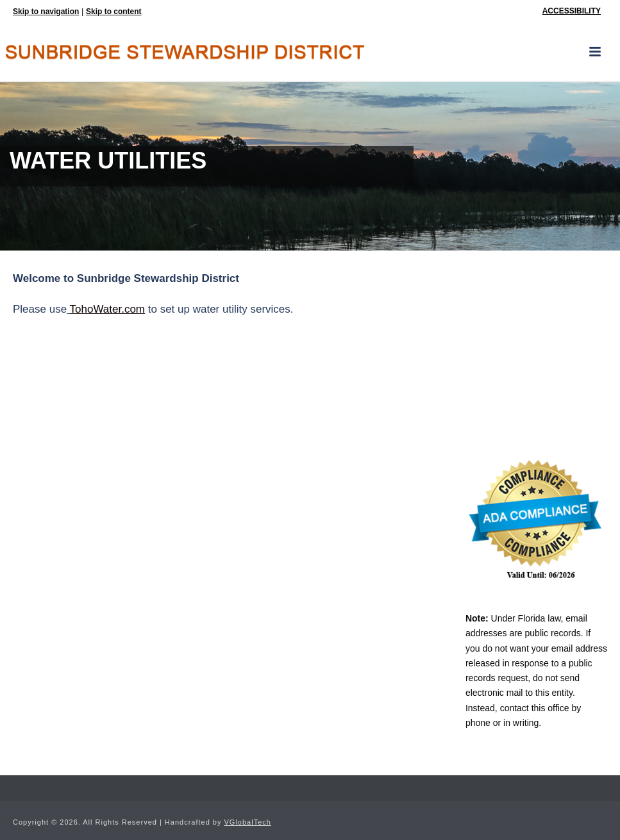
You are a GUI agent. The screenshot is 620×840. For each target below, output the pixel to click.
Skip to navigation (46, 12)
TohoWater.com (107, 309)
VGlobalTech (248, 822)
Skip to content (114, 12)
